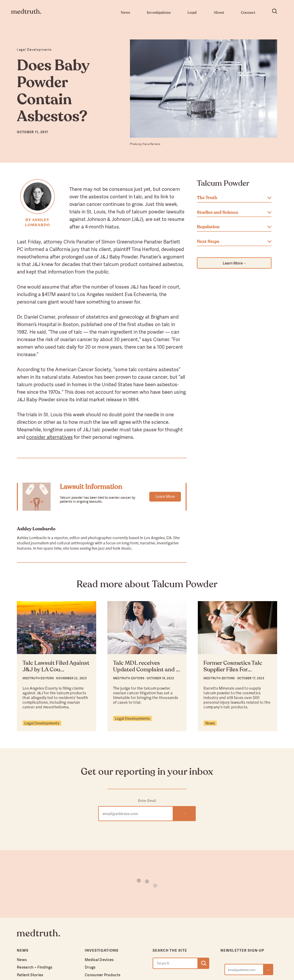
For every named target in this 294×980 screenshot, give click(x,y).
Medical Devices (99, 960)
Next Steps (234, 242)
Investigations (102, 950)
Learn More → (234, 263)
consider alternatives (49, 437)
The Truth (234, 198)
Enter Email (147, 801)
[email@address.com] (244, 969)
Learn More (165, 496)
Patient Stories (30, 975)
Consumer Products (103, 975)
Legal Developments (42, 723)
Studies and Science (234, 212)
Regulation (234, 227)
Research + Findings (35, 967)
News (210, 723)
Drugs (90, 967)
